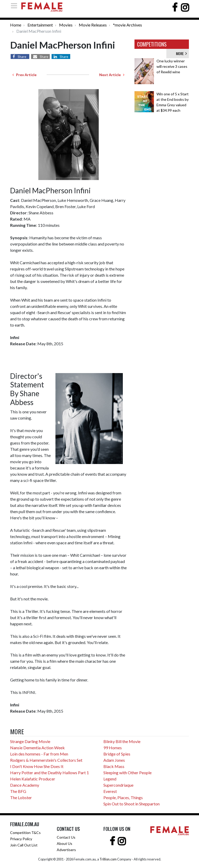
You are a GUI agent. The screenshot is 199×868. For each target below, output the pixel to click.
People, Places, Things (123, 797)
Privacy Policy (21, 839)
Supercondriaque (118, 785)
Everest (110, 791)
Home (16, 25)
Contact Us (66, 837)
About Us (65, 843)
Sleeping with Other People (127, 773)
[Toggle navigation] (16, 6)
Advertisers (66, 850)
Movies (66, 25)
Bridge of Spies (117, 754)
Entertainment (40, 25)
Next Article (112, 75)
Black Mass (114, 766)
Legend (110, 779)
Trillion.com (108, 859)
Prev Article (24, 75)
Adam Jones (114, 760)
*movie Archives (127, 25)
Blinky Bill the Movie (122, 741)
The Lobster (21, 797)
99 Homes (113, 748)
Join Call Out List (24, 845)
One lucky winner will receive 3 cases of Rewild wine (172, 66)
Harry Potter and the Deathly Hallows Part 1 (49, 773)
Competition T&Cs (25, 833)
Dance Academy (25, 785)
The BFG (18, 791)
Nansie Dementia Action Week (37, 748)
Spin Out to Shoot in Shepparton (132, 804)
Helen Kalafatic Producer (33, 779)
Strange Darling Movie (30, 741)
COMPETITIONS (152, 44)
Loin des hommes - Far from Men (39, 754)
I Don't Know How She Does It (37, 766)
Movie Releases (93, 25)
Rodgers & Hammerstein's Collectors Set (46, 760)
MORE (181, 53)
